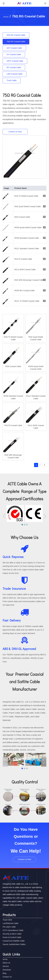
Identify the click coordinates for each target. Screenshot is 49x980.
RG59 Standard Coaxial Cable (27, 238)
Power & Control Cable (12, 937)
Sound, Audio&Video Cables (14, 944)
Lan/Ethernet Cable (11, 923)
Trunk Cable (12, 80)
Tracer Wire (7, 920)
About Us (6, 963)
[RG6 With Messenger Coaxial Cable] (24, 157)
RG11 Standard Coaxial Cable (27, 249)
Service (6, 966)
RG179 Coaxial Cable (23, 259)
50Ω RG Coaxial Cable (16, 35)
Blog (4, 973)
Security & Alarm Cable (12, 934)
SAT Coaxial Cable (14, 48)
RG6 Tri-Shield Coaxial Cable (26, 196)
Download (7, 970)
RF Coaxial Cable (14, 67)
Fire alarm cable (9, 927)
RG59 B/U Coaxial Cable (24, 291)
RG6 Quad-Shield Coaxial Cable (28, 206)
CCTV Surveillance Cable (13, 930)
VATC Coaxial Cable (15, 61)
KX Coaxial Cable (14, 54)
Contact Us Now (15, 132)
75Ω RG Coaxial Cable (16, 42)
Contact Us (7, 977)
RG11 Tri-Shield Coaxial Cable (27, 301)
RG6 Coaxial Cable (22, 217)
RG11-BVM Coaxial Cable (25, 270)
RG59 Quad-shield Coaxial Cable (28, 227)
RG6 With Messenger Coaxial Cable (29, 280)
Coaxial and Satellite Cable (14, 941)
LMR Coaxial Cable (15, 74)
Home (5, 959)
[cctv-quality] (24, 802)
